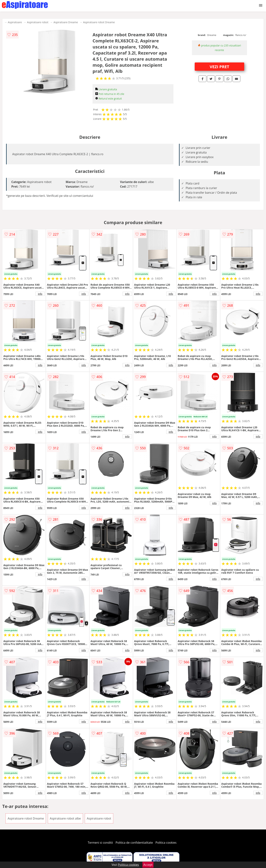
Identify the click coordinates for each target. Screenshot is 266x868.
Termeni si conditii (100, 843)
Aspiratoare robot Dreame (99, 22)
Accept (148, 865)
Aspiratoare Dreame (66, 22)
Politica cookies (166, 843)
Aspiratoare (15, 22)
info (40, 294)
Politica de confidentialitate (134, 843)
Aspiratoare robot (38, 22)
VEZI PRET (219, 67)
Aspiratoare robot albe (65, 818)
